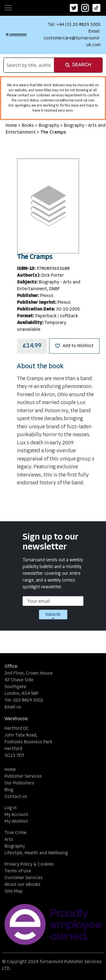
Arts (9, 840)
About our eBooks (22, 885)
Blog (9, 790)
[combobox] (29, 65)
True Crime (16, 833)
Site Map (14, 892)
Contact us (16, 797)
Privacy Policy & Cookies (29, 864)
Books (28, 126)
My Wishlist (16, 822)
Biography (49, 126)
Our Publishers (19, 783)
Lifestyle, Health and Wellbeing (36, 853)
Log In (11, 808)
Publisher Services (23, 777)
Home (12, 126)
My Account (16, 815)
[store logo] (16, 35)
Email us (13, 707)
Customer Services (24, 878)
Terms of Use (18, 871)
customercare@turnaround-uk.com (67, 101)
